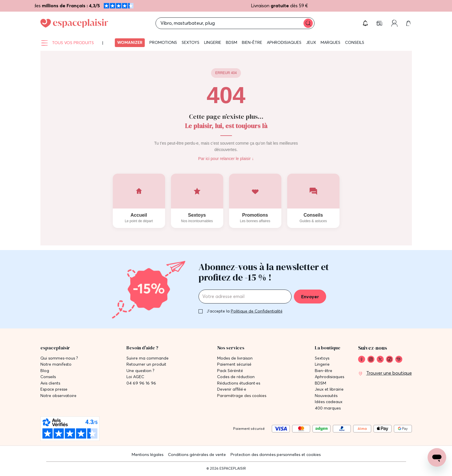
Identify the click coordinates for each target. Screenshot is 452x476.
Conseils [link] (48, 377)
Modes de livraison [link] (235, 358)
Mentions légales (148, 455)
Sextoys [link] (322, 358)
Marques (330, 42)
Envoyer (310, 297)
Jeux (311, 42)
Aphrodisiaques (284, 42)
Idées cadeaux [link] (329, 402)
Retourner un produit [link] (146, 364)
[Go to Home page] (74, 23)
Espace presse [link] (54, 389)
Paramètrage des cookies (242, 396)
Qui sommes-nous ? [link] (59, 358)
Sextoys (191, 42)
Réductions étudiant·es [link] (239, 383)
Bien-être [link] (324, 371)
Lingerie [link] (322, 364)
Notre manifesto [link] (56, 364)
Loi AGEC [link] (135, 377)
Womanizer (130, 42)
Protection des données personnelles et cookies (276, 455)
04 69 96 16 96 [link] (141, 383)
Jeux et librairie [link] (329, 389)
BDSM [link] (320, 383)
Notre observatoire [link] (58, 396)
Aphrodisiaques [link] (329, 377)
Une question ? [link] (140, 371)
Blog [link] (45, 371)
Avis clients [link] (50, 383)
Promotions (163, 42)
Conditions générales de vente (197, 455)
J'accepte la (245, 311)
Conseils (355, 42)
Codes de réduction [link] (236, 377)
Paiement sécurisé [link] (234, 364)
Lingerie (213, 42)
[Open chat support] (437, 457)
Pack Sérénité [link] (230, 371)
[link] (380, 23)
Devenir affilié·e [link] (232, 389)
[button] (365, 23)
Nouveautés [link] (326, 396)
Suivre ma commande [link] (148, 358)
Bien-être (252, 42)
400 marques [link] (328, 408)
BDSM (232, 42)
